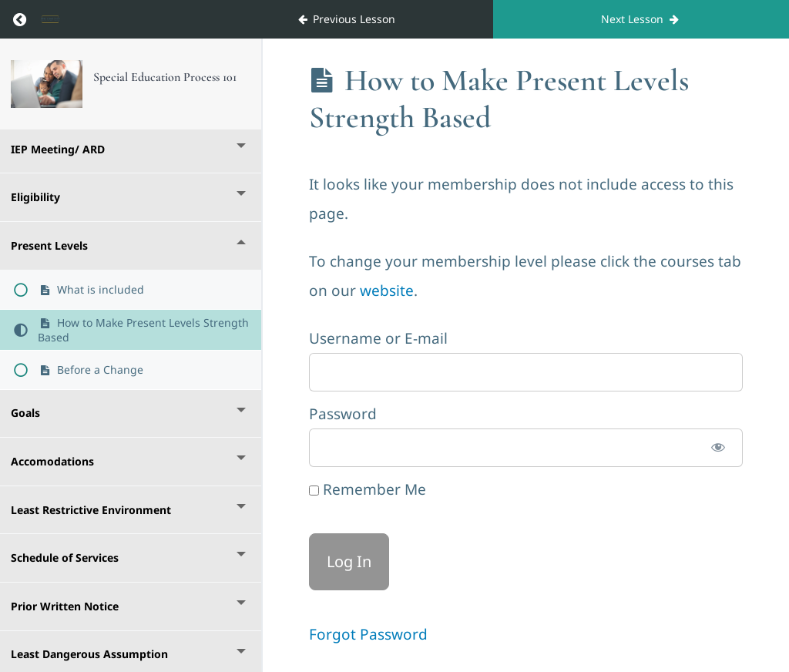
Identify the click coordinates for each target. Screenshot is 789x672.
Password (343, 414)
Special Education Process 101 (165, 77)
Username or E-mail (378, 338)
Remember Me (368, 489)
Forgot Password (368, 634)
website (387, 291)
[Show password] (718, 448)
